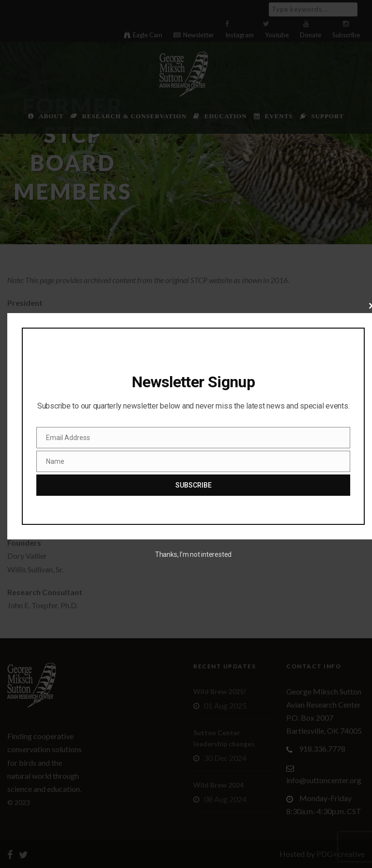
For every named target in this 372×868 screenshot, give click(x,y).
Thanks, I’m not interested (193, 554)
